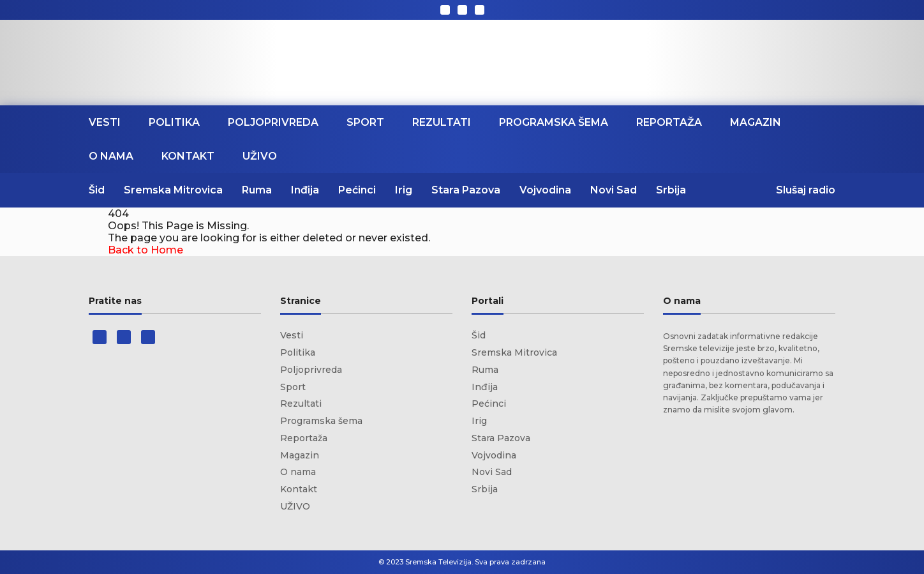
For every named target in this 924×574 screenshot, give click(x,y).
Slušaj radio (806, 190)
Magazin (756, 122)
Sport (365, 122)
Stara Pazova (466, 190)
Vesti (105, 122)
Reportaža (669, 122)
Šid (97, 190)
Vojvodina (545, 190)
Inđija (305, 190)
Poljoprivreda (273, 122)
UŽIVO (260, 156)
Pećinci (357, 190)
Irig (404, 190)
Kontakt (188, 156)
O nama (111, 156)
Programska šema (554, 122)
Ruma (257, 190)
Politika (174, 122)
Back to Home (145, 250)
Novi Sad (614, 190)
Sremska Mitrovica (173, 190)
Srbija (671, 190)
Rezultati (442, 122)
